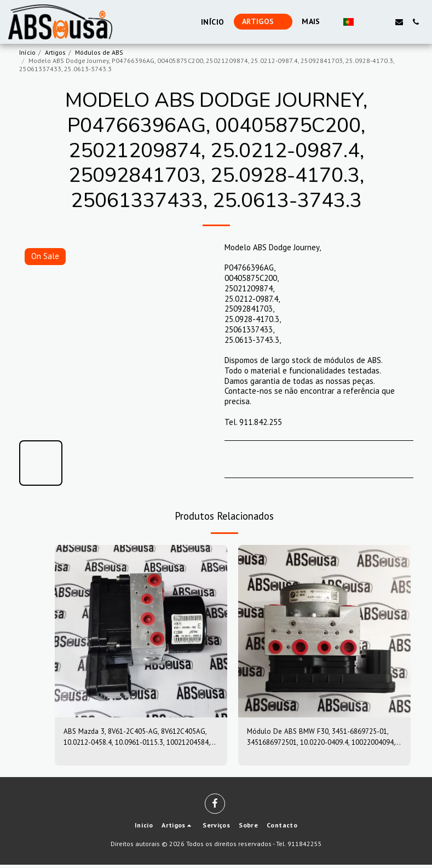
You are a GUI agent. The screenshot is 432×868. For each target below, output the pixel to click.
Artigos (55, 52)
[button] (366, 22)
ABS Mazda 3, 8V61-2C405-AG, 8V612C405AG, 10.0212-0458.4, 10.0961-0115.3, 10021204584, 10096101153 (135, 739)
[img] (141, 631)
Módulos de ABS (99, 52)
